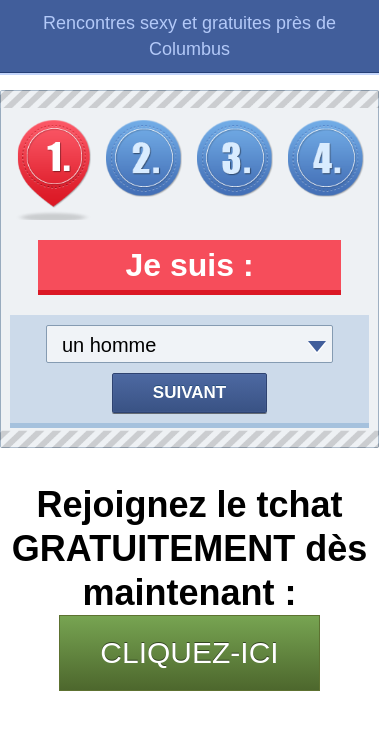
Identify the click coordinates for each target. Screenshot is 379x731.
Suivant (189, 392)
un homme (109, 345)
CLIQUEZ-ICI (189, 652)
